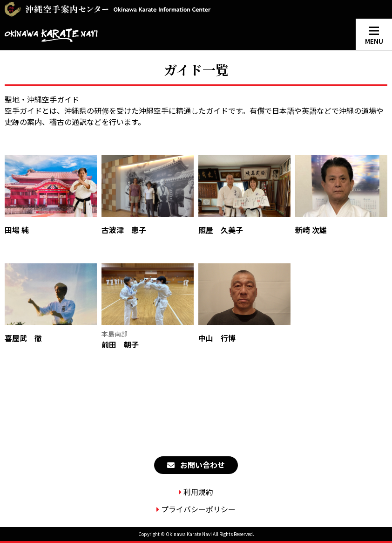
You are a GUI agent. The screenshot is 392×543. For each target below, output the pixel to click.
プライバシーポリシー (198, 509)
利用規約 (198, 492)
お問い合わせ (203, 465)
